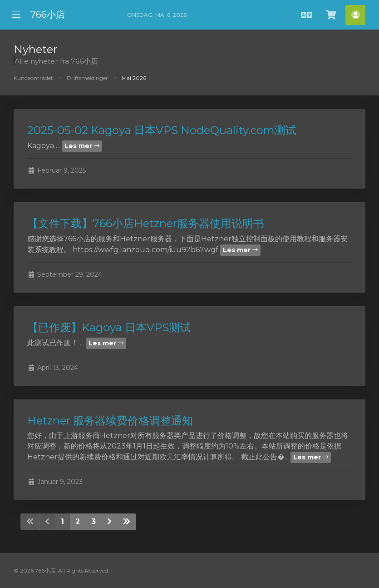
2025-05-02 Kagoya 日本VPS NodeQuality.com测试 (162, 130)
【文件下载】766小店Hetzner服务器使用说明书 (146, 223)
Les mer (82, 146)
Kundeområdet (33, 78)
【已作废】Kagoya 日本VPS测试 (109, 327)
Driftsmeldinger (87, 78)
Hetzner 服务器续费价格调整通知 (110, 421)
